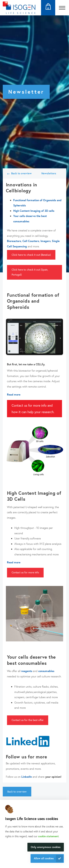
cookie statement (48, 836)
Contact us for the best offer (28, 720)
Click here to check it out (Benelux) (31, 255)
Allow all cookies (44, 858)
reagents (27, 671)
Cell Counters (31, 241)
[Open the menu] (62, 8)
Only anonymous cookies (46, 847)
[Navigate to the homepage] (19, 8)
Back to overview (21, 173)
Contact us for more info (25, 572)
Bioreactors (14, 241)
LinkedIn (27, 777)
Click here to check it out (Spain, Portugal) (30, 272)
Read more (14, 394)
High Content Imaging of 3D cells (34, 211)
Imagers (46, 241)
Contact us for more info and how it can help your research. (33, 409)
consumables (46, 671)
